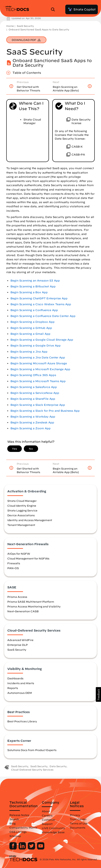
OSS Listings (18, 832)
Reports (13, 688)
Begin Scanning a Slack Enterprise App (38, 405)
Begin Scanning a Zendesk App (32, 422)
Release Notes (19, 815)
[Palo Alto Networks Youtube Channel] (41, 849)
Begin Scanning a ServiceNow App (35, 393)
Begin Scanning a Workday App (33, 417)
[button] (98, 694)
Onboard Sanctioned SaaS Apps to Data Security (39, 29)
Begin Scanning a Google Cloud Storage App (42, 340)
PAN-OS (13, 568)
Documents (78, 828)
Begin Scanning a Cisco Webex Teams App (41, 304)
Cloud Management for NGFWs (28, 558)
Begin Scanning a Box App (29, 292)
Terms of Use (79, 823)
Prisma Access (17, 597)
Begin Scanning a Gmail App (30, 334)
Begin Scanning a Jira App (29, 352)
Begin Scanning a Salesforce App (34, 387)
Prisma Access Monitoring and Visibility (34, 606)
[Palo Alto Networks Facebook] (13, 849)
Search (14, 819)
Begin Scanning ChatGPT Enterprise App (39, 298)
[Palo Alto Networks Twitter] (32, 849)
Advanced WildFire (20, 640)
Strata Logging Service (22, 510)
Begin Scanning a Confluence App (34, 310)
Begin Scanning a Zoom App (31, 428)
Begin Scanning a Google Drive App (36, 346)
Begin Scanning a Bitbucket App (33, 286)
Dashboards (15, 678)
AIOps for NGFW (19, 554)
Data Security (58, 766)
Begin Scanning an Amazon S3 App (35, 281)
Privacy (75, 815)
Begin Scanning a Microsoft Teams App (38, 381)
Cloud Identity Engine (22, 506)
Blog (12, 823)
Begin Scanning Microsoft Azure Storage (39, 363)
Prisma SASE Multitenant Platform (31, 602)
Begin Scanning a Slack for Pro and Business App (45, 411)
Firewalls (14, 563)
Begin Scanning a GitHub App (31, 328)
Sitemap (15, 836)
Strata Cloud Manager (22, 501)
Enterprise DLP (17, 645)
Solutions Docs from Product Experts (32, 750)
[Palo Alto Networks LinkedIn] (23, 849)
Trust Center (78, 819)
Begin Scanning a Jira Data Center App (38, 357)
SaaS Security (25, 26)
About (46, 811)
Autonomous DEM (20, 693)
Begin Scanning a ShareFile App (33, 399)
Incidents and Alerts (21, 683)
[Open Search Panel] (54, 9)
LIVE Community (53, 828)
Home (10, 26)
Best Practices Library (22, 721)
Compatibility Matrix (23, 828)
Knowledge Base (53, 832)
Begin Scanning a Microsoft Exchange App (40, 369)
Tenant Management (21, 525)
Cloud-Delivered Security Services (32, 770)
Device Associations (21, 515)
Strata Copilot (82, 9)
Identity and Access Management (30, 520)
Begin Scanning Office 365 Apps (33, 375)
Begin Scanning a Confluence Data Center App (43, 316)
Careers (47, 815)
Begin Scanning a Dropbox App (33, 322)
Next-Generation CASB (23, 611)
